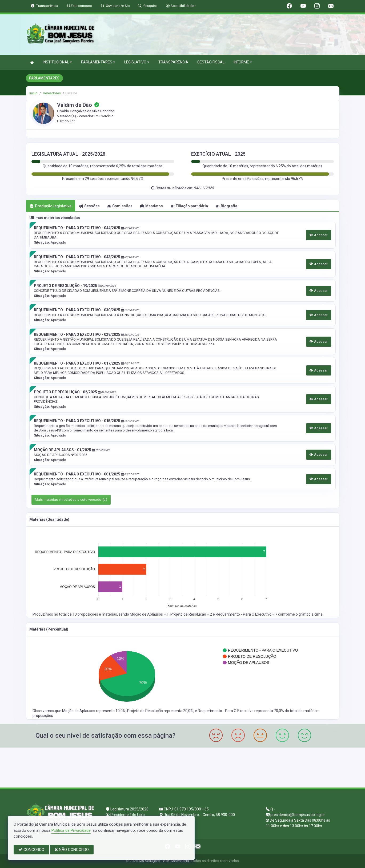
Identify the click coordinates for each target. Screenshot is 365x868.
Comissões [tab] (120, 206)
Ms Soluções (150, 861)
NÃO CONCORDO (72, 850)
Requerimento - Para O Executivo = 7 (247, 614)
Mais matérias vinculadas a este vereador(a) (71, 500)
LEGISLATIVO (137, 62)
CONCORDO (31, 850)
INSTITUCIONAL (57, 62)
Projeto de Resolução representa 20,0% (160, 711)
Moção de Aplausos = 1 (149, 614)
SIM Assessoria (176, 861)
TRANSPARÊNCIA (173, 62)
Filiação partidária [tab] (189, 206)
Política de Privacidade (71, 830)
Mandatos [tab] (152, 206)
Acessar (319, 235)
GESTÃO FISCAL (211, 62)
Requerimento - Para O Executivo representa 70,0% (241, 711)
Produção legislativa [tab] (51, 206)
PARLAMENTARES (98, 62)
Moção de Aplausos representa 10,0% (94, 711)
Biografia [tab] (226, 206)
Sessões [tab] (89, 206)
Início (33, 93)
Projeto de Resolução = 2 (192, 614)
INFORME (243, 62)
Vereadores (51, 93)
